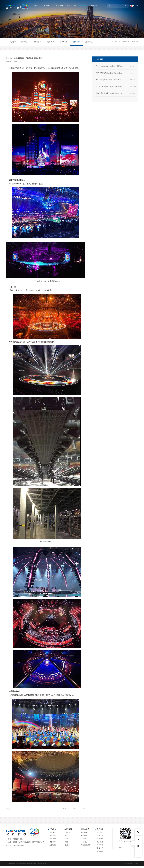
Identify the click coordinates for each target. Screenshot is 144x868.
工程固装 (53, 845)
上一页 (74, 808)
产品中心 (53, 829)
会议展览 (53, 832)
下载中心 (84, 839)
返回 (65, 808)
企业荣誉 (38, 42)
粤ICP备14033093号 (41, 864)
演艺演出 (53, 836)
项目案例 (69, 829)
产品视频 (84, 842)
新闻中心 (76, 42)
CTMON (136, 864)
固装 (67, 845)
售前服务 (84, 836)
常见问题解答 (86, 845)
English (134, 6)
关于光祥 (126, 42)
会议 (67, 836)
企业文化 (25, 42)
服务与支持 (85, 829)
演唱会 (68, 832)
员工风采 (51, 42)
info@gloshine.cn (18, 845)
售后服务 (84, 832)
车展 (67, 839)
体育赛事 (53, 842)
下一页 (83, 808)
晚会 (67, 842)
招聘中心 (63, 42)
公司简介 (12, 42)
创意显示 (53, 839)
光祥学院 (89, 42)
